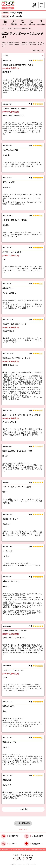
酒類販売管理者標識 (39, 849)
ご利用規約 (4, 849)
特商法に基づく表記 (25, 849)
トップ (3, 28)
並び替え (10, 55)
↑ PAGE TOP (23, 830)
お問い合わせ (13, 849)
